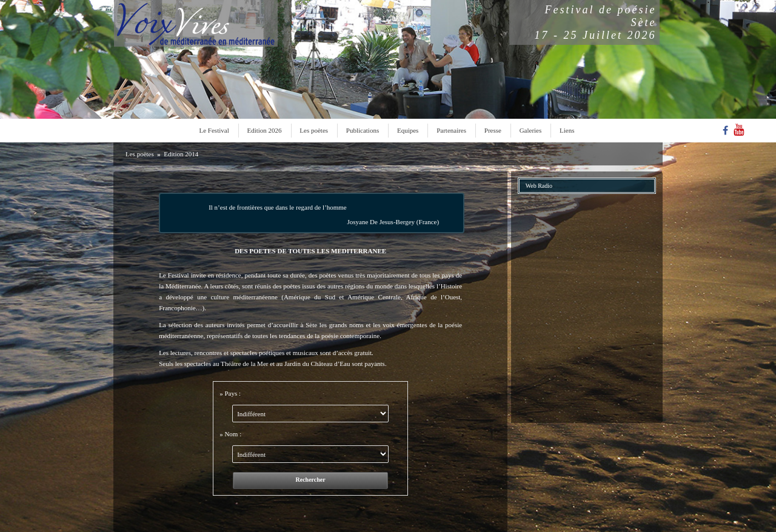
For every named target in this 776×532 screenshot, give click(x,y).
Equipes (408, 130)
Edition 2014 (181, 154)
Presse (493, 130)
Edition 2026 (264, 130)
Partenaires (451, 130)
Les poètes (314, 130)
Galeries (531, 130)
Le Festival (214, 130)
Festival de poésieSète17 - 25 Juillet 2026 (596, 22)
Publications (363, 130)
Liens (567, 130)
